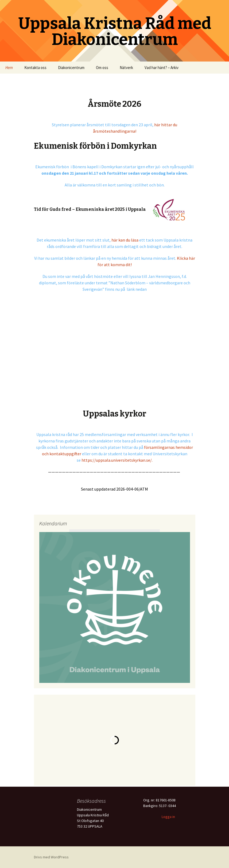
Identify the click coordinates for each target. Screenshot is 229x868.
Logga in (168, 817)
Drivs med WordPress (51, 857)
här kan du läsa (125, 240)
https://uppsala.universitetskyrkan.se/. (117, 460)
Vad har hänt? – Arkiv (162, 68)
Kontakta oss (35, 68)
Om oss (102, 68)
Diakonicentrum (71, 68)
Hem (9, 68)
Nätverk (126, 68)
